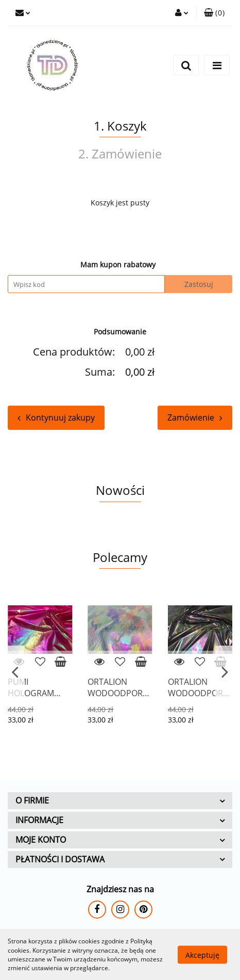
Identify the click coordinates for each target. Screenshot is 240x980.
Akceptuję (202, 954)
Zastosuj (199, 284)
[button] (214, 13)
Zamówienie (195, 417)
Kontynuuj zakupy (56, 417)
